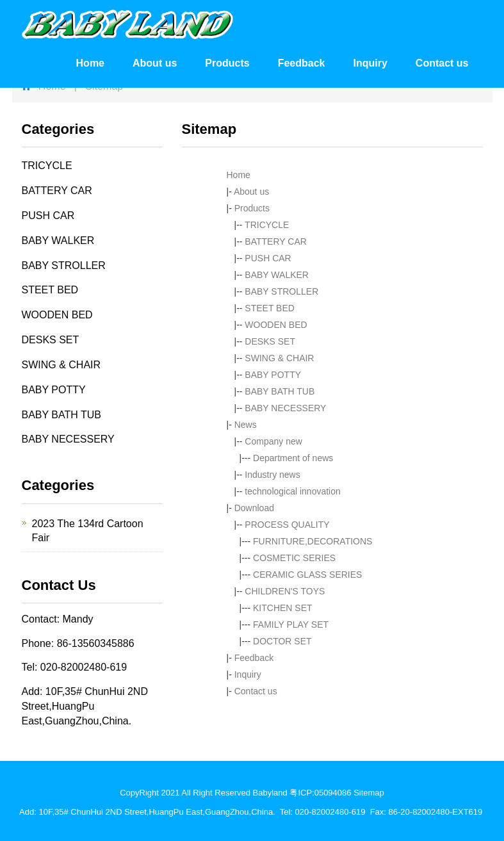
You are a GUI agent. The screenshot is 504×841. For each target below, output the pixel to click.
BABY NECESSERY (285, 408)
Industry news (272, 475)
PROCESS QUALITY (287, 525)
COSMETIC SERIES (294, 558)
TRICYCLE (267, 225)
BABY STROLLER (281, 291)
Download (254, 508)
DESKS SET (270, 341)
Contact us (442, 63)
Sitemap (369, 793)
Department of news (293, 458)
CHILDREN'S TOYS (285, 591)
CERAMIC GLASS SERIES (307, 575)
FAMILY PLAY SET (291, 625)
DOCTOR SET (282, 641)
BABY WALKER (277, 275)
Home (90, 63)
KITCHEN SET (283, 608)
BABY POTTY (273, 375)
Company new (273, 441)
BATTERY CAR (275, 241)
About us (155, 63)
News (246, 425)
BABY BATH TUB (280, 391)
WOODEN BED (276, 325)
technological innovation (292, 491)
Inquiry (370, 63)
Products (227, 63)
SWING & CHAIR (279, 358)
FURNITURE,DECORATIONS (313, 541)
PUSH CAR (268, 258)
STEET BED (270, 308)
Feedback (302, 63)
